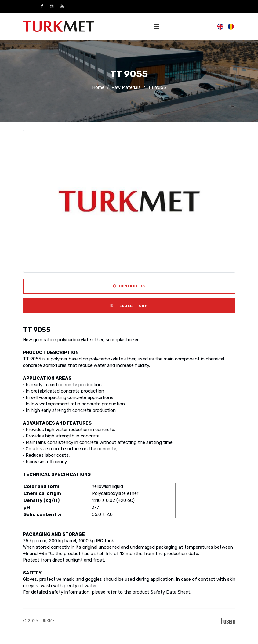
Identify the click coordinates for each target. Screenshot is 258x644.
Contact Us (129, 286)
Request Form (129, 306)
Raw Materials (126, 87)
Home (98, 87)
